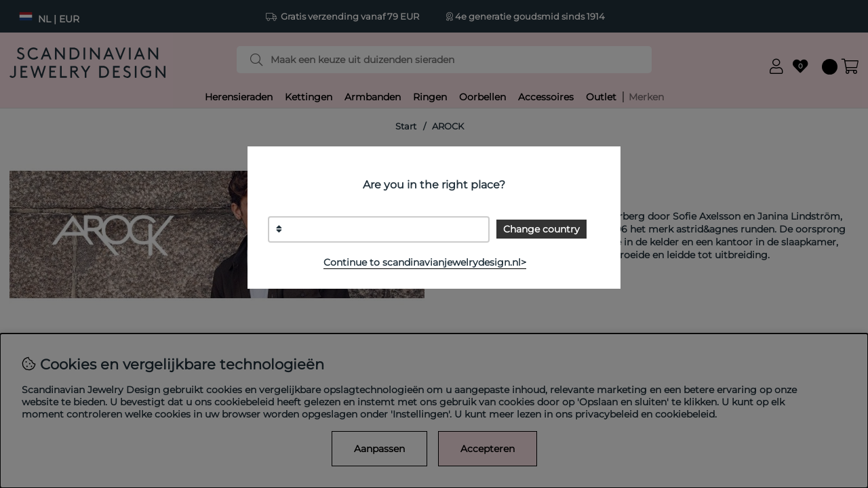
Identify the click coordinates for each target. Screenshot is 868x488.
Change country (541, 229)
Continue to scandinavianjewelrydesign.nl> (425, 262)
